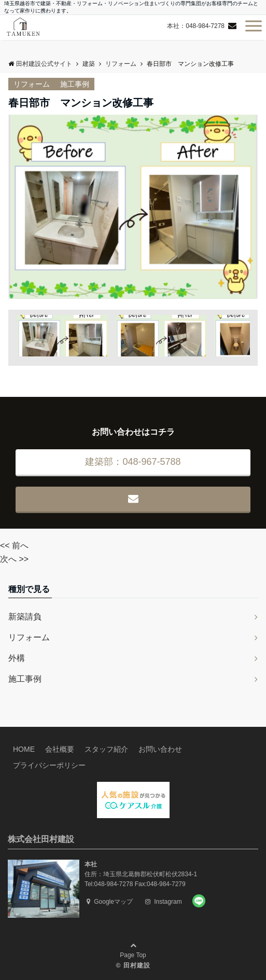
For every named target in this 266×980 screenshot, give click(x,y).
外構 (17, 658)
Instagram (164, 902)
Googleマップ (110, 902)
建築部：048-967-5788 (133, 462)
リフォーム (32, 84)
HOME (24, 749)
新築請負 (25, 617)
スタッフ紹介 (106, 749)
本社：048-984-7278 (196, 26)
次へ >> (14, 559)
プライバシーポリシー (49, 765)
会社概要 (60, 749)
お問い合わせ (160, 749)
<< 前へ (14, 546)
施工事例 (75, 84)
